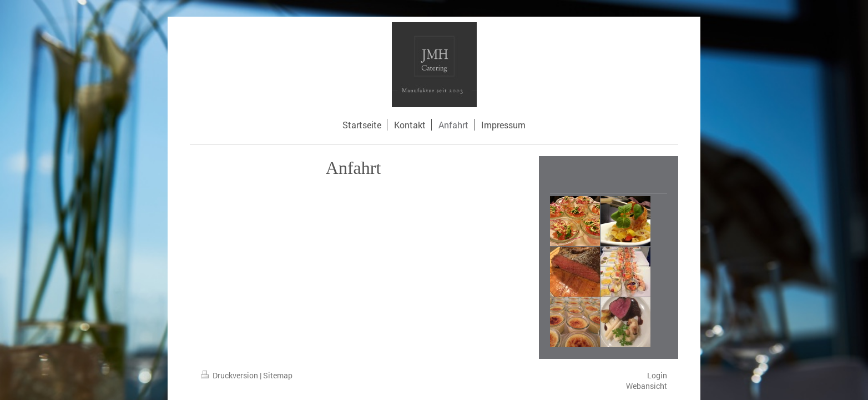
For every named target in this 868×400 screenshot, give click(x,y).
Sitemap (278, 375)
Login (657, 375)
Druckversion (230, 375)
